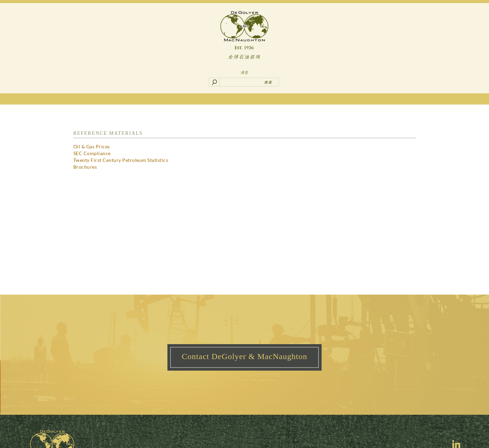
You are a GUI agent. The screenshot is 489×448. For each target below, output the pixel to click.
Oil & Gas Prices (92, 146)
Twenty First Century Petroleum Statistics (121, 160)
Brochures (85, 167)
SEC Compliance (92, 153)
